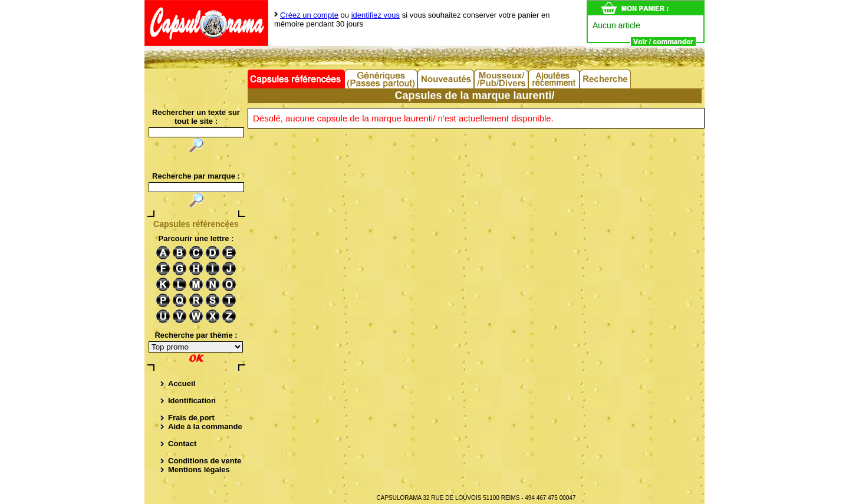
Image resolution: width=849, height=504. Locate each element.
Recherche (606, 79)
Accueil (182, 383)
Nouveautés (446, 79)
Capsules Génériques (381, 79)
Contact (182, 444)
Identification (192, 401)
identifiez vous (376, 15)
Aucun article (616, 25)
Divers (502, 79)
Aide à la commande (205, 426)
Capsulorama (206, 23)
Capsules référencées (296, 79)
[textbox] (196, 187)
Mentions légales (199, 470)
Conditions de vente (205, 461)
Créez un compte (309, 15)
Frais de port (191, 418)
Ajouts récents (555, 79)
